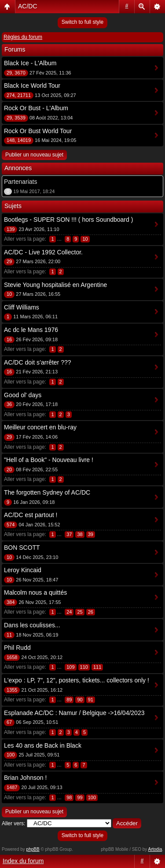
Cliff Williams (22, 307)
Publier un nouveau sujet (34, 155)
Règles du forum (23, 37)
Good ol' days (23, 395)
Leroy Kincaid (23, 570)
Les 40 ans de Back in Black (43, 745)
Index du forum (23, 861)
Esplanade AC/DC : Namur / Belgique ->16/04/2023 (74, 713)
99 (80, 797)
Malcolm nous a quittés (35, 592)
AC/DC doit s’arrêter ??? (38, 362)
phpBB (33, 849)
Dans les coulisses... (32, 625)
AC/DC (28, 6)
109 (70, 667)
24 (69, 612)
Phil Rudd (17, 648)
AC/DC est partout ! (31, 515)
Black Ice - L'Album (30, 63)
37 (69, 534)
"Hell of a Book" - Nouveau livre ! (49, 460)
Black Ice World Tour (32, 86)
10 (85, 239)
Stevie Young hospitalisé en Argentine (55, 285)
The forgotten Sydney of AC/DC (47, 492)
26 (91, 612)
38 (80, 534)
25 (80, 612)
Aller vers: (13, 823)
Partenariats (20, 182)
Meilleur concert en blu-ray (40, 427)
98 (69, 797)
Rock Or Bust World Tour (38, 131)
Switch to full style (82, 22)
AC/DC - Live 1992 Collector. (43, 252)
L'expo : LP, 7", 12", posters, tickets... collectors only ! (77, 680)
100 (92, 797)
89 (69, 700)
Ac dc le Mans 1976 (31, 330)
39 (91, 534)
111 (97, 667)
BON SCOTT (22, 548)
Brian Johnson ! (25, 778)
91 (91, 700)
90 (80, 700)
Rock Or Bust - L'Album (36, 108)
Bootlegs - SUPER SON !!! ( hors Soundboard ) (68, 220)
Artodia (155, 849)
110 (84, 667)
